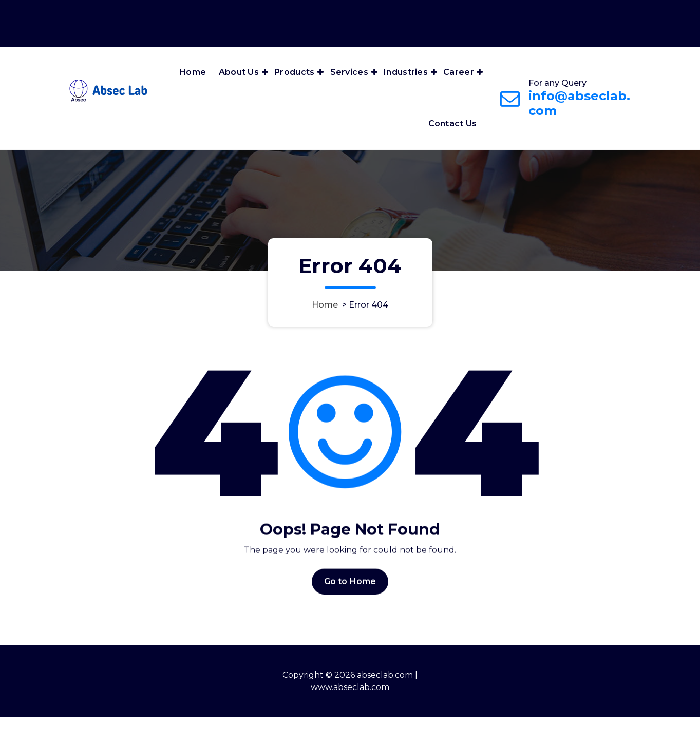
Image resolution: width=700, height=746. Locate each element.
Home (193, 72)
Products (294, 72)
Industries (406, 72)
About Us (239, 72)
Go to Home (350, 602)
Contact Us (453, 123)
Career (459, 72)
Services (349, 72)
